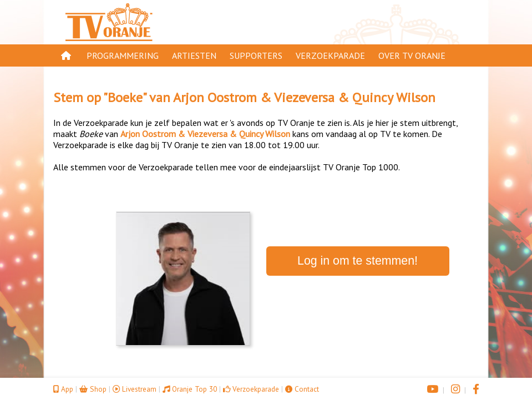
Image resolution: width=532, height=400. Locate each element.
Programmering (123, 55)
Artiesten (194, 55)
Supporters (256, 55)
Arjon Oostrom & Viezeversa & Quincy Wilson (304, 97)
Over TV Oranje (412, 55)
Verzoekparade (330, 55)
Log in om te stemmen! (358, 261)
